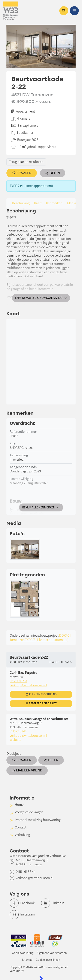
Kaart (38, 203)
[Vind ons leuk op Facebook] (24, 903)
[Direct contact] (64, 11)
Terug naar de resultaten (26, 162)
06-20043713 (18, 681)
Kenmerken (54, 203)
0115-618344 (18, 731)
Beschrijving (21, 203)
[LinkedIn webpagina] (56, 903)
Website (15, 740)
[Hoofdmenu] (74, 11)
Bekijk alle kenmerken (41, 507)
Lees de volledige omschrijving (41, 298)
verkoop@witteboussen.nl (28, 685)
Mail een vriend (27, 770)
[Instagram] (24, 915)
